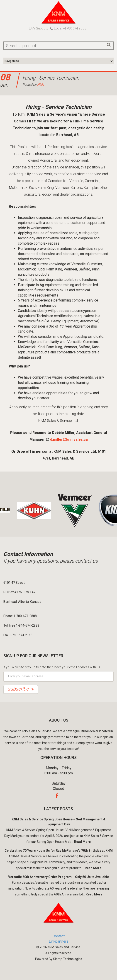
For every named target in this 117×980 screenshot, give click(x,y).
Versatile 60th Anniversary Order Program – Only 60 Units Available (58, 877)
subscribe (21, 689)
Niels (41, 85)
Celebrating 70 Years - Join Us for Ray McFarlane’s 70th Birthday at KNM (59, 851)
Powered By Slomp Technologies (59, 959)
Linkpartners (59, 941)
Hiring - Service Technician (51, 78)
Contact (59, 936)
